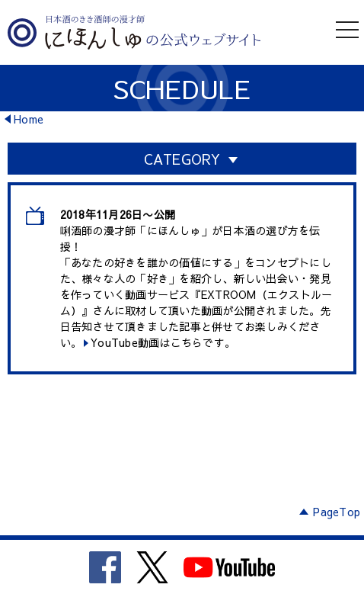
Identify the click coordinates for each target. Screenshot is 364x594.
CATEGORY (182, 159)
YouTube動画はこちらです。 (163, 342)
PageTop (337, 512)
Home (29, 119)
